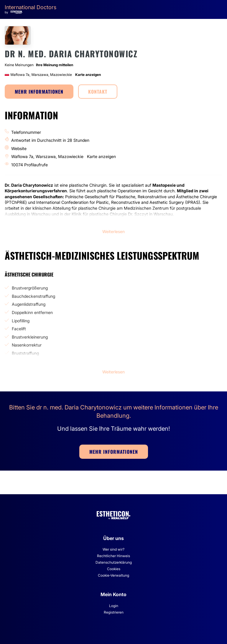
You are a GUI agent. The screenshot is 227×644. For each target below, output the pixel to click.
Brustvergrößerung (30, 288)
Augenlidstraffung (29, 304)
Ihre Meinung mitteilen (55, 65)
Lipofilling (21, 321)
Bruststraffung (25, 353)
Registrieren (114, 612)
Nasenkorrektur (27, 345)
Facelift (19, 329)
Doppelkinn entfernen (32, 312)
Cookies (114, 569)
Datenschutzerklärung (114, 562)
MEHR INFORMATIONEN (39, 92)
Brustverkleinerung (30, 337)
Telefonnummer (26, 132)
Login (114, 606)
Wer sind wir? (113, 549)
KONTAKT (98, 92)
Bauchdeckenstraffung (33, 296)
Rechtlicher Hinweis (113, 556)
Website (19, 148)
